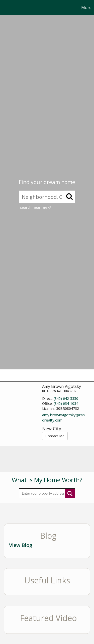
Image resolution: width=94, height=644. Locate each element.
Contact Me (55, 436)
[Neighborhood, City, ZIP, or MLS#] (47, 197)
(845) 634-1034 (66, 403)
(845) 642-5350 (66, 398)
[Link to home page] (5, 7)
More (86, 7)
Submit (70, 493)
